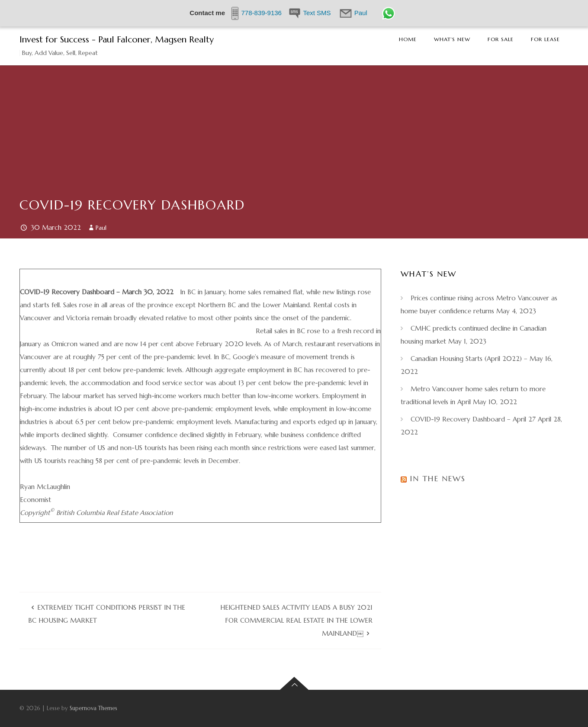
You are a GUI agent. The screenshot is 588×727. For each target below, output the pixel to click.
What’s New (452, 39)
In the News (438, 478)
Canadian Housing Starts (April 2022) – (469, 359)
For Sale (501, 39)
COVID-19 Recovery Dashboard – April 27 (473, 419)
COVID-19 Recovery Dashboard (132, 205)
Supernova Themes (93, 708)
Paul (101, 228)
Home (408, 39)
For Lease (545, 39)
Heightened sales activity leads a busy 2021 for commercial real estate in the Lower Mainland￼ (296, 620)
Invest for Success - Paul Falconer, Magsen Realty (117, 40)
